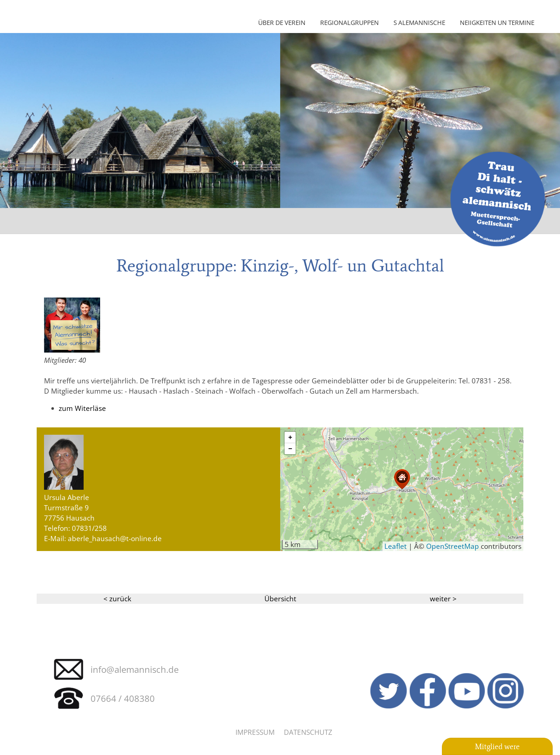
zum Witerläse (82, 408)
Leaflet (396, 546)
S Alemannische (419, 22)
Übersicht (280, 599)
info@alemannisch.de (135, 669)
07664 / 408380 (123, 698)
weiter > (443, 599)
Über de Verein (282, 22)
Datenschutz (308, 732)
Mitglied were (497, 747)
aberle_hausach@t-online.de (115, 538)
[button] (402, 479)
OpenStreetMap (453, 546)
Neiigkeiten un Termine (497, 22)
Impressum (255, 732)
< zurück (117, 599)
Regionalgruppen (349, 22)
